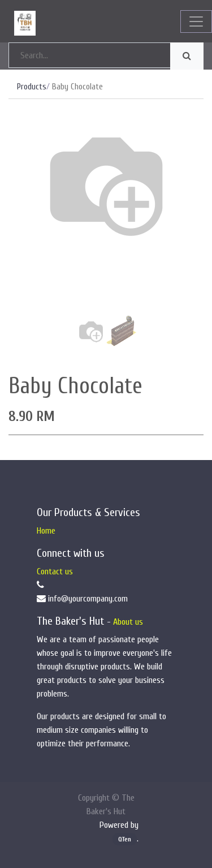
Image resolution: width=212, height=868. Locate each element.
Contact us (55, 571)
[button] (23, 224)
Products (32, 87)
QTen (125, 839)
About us (128, 622)
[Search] (187, 56)
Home (46, 531)
